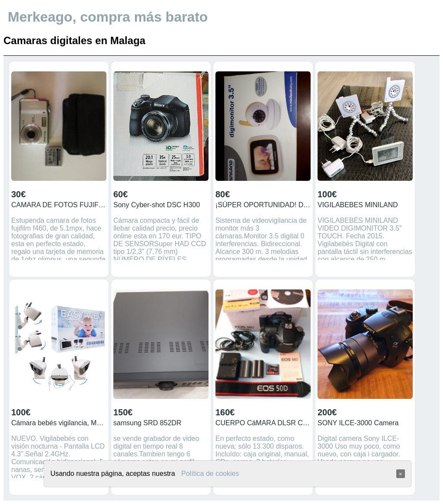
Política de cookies (210, 474)
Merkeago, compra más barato (108, 17)
